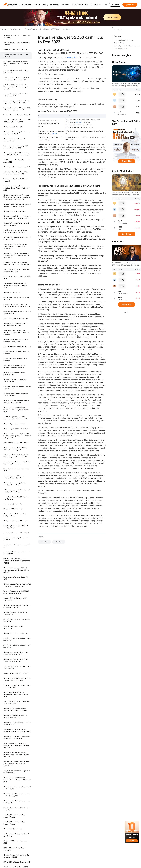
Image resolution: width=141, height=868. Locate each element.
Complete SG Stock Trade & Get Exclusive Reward (14, 823)
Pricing (45, 5)
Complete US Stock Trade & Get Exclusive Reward (14, 816)
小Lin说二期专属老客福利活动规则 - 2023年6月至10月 (17, 639)
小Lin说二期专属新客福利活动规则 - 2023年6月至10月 (17, 646)
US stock (79, 122)
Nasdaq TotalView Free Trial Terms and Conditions (16, 353)
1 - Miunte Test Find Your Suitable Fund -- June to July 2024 (17, 686)
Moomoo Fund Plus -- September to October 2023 (15, 613)
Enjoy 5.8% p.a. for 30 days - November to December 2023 (16, 702)
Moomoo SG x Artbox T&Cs (12, 292)
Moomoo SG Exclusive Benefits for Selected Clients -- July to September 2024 (16, 410)
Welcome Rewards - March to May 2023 (17, 115)
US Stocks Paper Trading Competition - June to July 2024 (16, 395)
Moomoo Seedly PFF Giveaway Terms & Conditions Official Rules (16, 341)
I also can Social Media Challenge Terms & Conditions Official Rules (17, 463)
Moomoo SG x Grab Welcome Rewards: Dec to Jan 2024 (16, 802)
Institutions (65, 5)
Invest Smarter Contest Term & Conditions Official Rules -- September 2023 (16, 188)
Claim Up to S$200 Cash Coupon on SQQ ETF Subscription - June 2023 (17, 121)
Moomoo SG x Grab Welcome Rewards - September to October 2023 (17, 737)
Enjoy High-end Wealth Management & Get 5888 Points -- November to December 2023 (16, 764)
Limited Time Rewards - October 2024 (16, 533)
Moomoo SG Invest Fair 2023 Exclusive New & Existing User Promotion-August (16, 154)
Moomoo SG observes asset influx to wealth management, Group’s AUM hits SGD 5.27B (16, 570)
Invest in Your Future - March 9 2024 (16, 318)
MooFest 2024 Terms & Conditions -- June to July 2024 (16, 381)
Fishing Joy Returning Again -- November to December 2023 (17, 224)
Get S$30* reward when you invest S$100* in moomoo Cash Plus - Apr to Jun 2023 (16, 87)
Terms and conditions (121, 49)
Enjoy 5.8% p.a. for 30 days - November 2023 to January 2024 (16, 270)
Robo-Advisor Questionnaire (13, 504)
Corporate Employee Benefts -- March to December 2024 (17, 312)
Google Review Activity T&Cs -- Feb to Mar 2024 (16, 298)
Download (115, 5)
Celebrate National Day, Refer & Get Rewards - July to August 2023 (15, 173)
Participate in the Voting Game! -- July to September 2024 (17, 238)
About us (97, 5)
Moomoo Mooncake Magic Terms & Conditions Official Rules (15, 484)
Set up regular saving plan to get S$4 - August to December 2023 (16, 147)
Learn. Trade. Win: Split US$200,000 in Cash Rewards (16, 498)
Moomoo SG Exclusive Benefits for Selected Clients (15, 140)
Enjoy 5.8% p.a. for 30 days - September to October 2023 (17, 772)
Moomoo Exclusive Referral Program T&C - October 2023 (17, 788)
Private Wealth (77, 5)
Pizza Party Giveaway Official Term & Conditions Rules (16, 527)
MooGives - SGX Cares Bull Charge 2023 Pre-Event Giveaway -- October (17, 205)
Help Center (4, 29)
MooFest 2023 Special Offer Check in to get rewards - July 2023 (17, 606)
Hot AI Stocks (119, 62)
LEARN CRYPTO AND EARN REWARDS (16, 443)
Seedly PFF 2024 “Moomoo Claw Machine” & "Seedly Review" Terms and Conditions (16, 333)
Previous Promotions (31, 29)
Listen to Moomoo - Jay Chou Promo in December (16, 44)
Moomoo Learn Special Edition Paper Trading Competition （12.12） (16, 660)
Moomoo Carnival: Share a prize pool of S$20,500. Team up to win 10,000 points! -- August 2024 (17, 436)
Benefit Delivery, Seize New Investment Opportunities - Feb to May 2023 (16, 102)
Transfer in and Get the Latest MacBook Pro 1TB (17, 546)
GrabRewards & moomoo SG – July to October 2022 (16, 72)
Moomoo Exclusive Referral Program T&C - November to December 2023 (17, 585)
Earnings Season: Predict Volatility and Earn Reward (16, 835)
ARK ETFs (117, 241)
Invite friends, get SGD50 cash (124, 40)
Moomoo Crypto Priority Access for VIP (16, 429)
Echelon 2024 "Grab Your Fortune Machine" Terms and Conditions (14, 367)
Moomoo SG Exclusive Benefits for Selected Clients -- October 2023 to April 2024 (17, 780)
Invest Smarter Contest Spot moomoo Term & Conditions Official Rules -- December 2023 (16, 246)
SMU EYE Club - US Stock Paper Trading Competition (17, 620)
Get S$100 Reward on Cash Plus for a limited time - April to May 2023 (16, 231)
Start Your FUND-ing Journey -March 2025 (16, 842)
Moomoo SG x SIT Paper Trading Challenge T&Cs (14, 374)
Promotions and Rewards (16, 29)
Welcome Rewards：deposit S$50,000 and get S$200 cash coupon (16, 592)
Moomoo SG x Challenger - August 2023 (17, 167)
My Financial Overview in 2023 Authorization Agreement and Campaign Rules (17, 694)
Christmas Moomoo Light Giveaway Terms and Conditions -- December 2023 (17, 263)
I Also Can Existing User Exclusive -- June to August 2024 (17, 667)
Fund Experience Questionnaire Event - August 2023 (16, 161)
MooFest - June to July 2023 (13, 127)
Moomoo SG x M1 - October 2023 (14, 211)
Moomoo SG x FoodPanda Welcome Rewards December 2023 (15, 716)
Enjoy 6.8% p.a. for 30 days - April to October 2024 (15, 599)
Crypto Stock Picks (122, 171)
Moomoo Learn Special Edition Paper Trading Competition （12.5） (16, 653)
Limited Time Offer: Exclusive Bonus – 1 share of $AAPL (16, 553)
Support (88, 5)
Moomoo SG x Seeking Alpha (13, 829)
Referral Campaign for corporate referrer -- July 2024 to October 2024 (17, 679)
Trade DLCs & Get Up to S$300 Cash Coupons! (16, 180)
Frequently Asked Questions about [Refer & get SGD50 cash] (127, 46)
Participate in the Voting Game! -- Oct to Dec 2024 (17, 539)
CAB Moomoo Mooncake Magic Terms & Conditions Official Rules (17, 491)
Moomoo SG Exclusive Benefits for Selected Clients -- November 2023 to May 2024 (16, 745)
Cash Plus (54, 134)
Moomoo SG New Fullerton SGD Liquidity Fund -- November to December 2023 (17, 217)
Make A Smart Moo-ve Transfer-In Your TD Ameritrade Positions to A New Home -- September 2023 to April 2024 (17, 197)
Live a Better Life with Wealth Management (13, 627)
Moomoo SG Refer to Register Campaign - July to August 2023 (17, 133)
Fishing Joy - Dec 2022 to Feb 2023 (15, 50)
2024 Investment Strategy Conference (16, 673)
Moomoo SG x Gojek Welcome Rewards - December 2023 (17, 723)
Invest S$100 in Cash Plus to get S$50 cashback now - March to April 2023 (16, 79)
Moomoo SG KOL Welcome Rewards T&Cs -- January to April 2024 (15, 449)
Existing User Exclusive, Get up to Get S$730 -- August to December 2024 (16, 456)
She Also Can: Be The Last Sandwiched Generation (16, 809)
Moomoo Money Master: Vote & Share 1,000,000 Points (16, 515)
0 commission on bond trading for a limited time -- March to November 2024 (17, 305)
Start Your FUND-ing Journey (13, 509)
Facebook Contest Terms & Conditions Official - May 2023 (16, 95)
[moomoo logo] (11, 4)
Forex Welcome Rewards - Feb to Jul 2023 (16, 578)
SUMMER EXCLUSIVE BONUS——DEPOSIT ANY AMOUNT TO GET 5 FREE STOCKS (17, 561)
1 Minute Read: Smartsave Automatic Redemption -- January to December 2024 (16, 285)
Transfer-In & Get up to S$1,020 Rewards (17, 347)
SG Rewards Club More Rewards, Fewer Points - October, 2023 (17, 795)
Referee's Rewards (120, 43)
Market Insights (122, 55)
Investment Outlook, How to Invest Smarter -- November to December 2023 (17, 730)
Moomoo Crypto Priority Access (14, 424)
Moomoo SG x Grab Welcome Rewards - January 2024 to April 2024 (17, 402)
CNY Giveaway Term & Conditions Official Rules (17, 277)
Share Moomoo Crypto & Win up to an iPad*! (16, 470)
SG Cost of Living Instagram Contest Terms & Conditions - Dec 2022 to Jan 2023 (16, 64)
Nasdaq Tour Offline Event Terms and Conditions (16, 360)
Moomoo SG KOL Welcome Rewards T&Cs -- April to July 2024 (15, 324)
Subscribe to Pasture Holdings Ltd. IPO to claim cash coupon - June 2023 (17, 109)
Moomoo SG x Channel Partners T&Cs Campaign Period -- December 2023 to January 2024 (16, 255)
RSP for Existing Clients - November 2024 (17, 862)
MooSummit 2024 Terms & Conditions (16, 521)
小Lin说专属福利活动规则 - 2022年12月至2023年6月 (17, 37)
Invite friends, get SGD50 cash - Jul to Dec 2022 (16, 56)
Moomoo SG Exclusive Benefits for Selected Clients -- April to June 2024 (16, 709)
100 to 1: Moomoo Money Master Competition (14, 849)
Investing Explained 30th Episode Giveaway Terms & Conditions (14, 477)
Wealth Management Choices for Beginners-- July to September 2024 (15, 418)
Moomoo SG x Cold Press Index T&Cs (16, 633)
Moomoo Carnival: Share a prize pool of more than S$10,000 (16, 856)
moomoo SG (71, 57)
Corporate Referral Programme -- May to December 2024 (17, 388)
